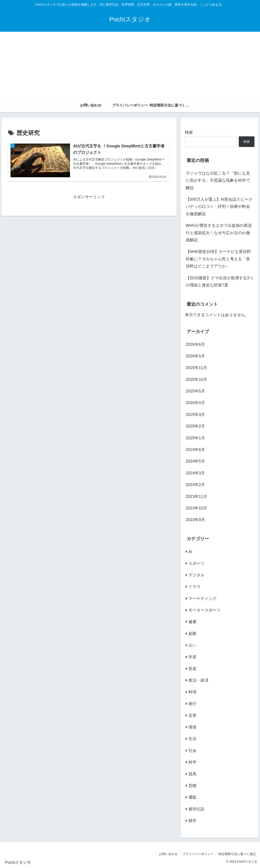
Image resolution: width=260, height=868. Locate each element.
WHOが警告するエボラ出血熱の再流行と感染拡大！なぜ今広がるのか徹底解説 (219, 233)
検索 (189, 132)
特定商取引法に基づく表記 (237, 854)
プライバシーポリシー (198, 854)
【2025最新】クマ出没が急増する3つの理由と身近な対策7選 (219, 282)
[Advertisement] (130, 65)
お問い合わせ (168, 854)
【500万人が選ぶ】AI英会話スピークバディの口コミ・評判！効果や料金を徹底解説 (219, 207)
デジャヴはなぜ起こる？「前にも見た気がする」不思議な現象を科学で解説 (218, 180)
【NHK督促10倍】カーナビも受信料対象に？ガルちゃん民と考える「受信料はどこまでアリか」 (218, 259)
